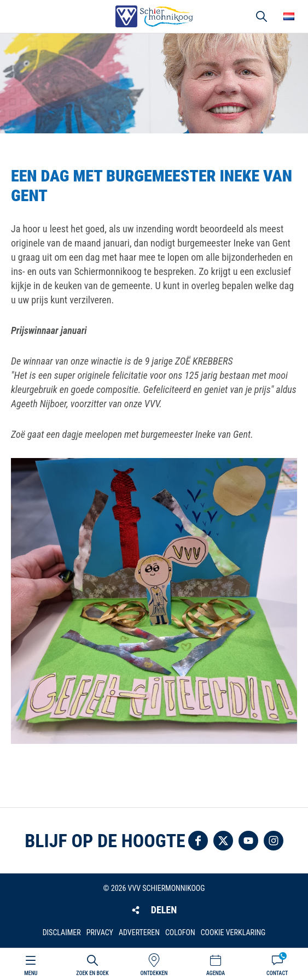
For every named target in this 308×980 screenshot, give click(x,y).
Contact (277, 973)
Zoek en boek (92, 973)
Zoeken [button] (261, 16)
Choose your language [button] (289, 16)
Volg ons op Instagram (274, 841)
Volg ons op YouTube (248, 841)
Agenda (216, 973)
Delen (164, 910)
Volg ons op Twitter (223, 841)
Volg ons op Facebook (198, 841)
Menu (31, 973)
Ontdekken (154, 973)
